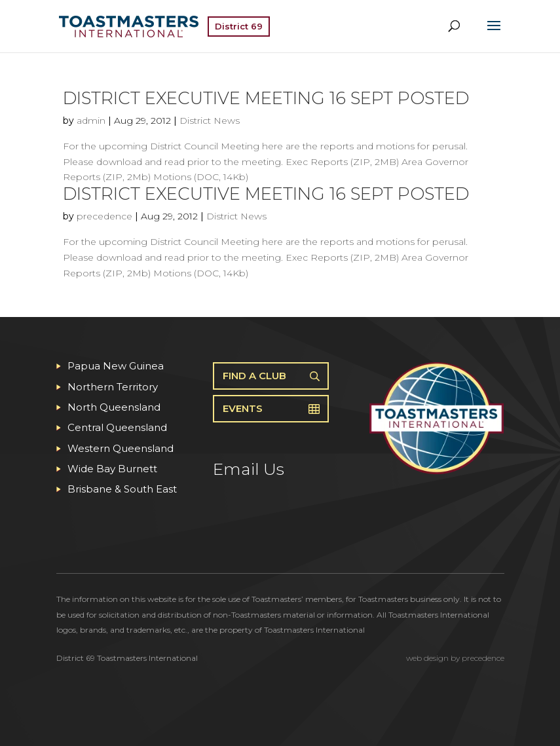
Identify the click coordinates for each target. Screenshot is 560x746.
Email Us (249, 469)
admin (91, 121)
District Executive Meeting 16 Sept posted (266, 98)
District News (210, 121)
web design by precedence (455, 658)
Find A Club (254, 376)
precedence (104, 216)
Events (243, 408)
